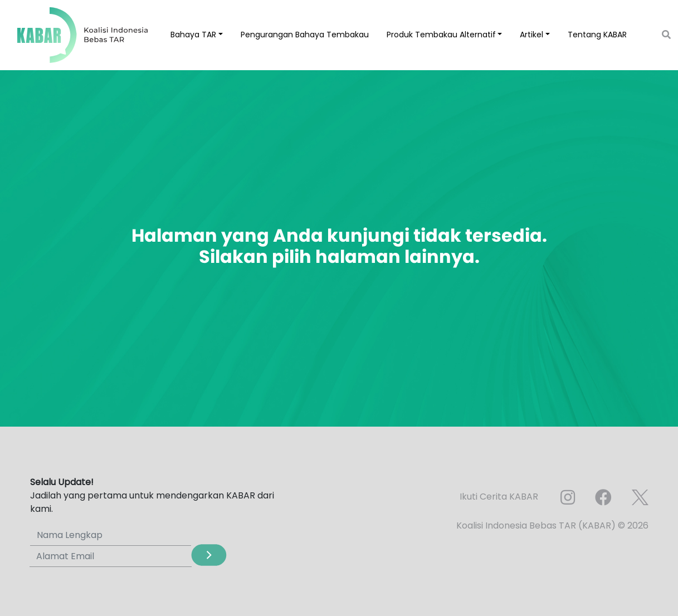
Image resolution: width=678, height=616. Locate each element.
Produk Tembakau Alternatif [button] (441, 35)
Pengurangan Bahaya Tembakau (305, 35)
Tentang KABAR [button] (597, 35)
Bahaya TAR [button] (193, 35)
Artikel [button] (531, 35)
